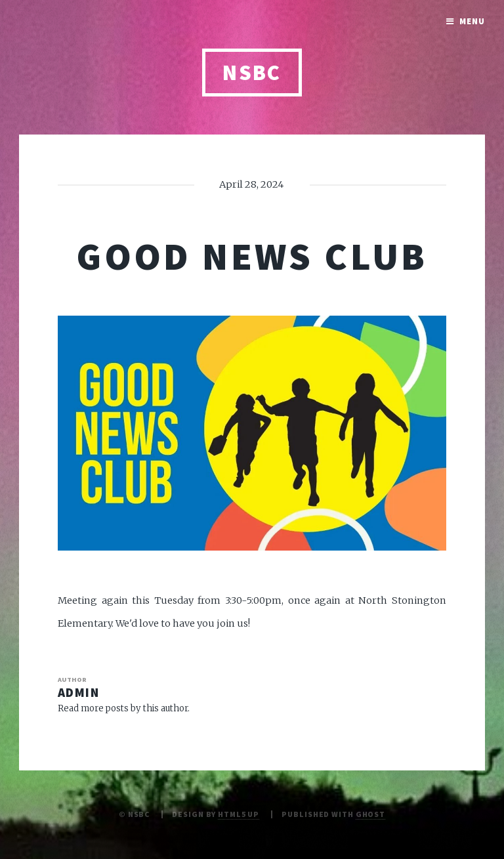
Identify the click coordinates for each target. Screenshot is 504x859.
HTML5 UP (239, 814)
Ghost (370, 814)
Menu (472, 21)
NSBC (252, 73)
